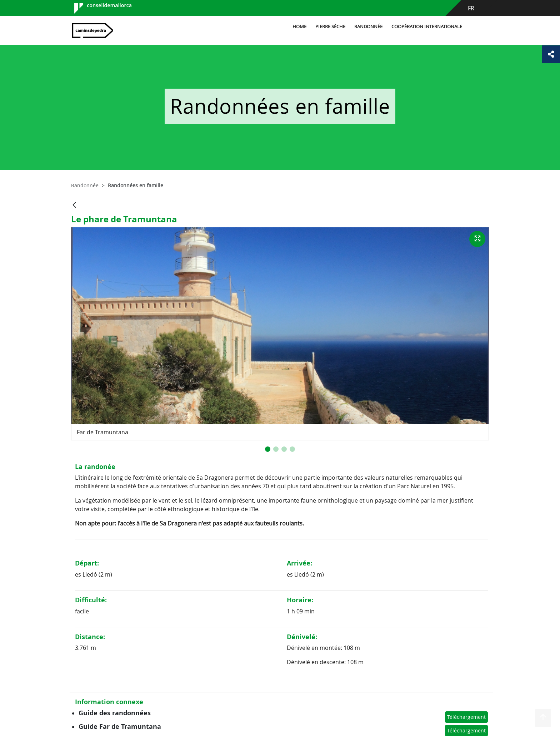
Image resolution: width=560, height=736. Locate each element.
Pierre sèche (330, 27)
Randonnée (368, 27)
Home (299, 27)
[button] (268, 449)
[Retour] (74, 205)
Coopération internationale (427, 27)
